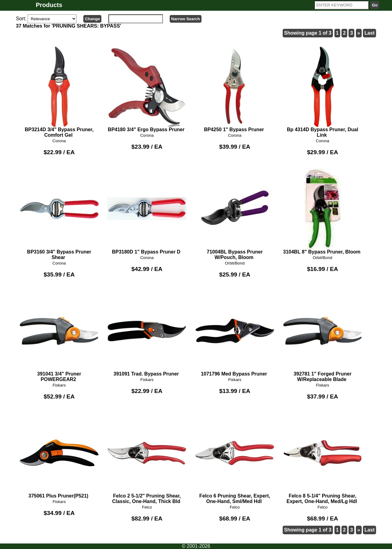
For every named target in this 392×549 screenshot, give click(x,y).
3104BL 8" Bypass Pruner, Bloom (323, 212)
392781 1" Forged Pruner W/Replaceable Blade (323, 336)
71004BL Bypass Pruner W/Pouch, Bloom (235, 214)
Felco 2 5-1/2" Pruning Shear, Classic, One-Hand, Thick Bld (147, 458)
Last (369, 33)
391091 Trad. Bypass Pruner (147, 334)
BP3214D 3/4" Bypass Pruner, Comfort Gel (59, 92)
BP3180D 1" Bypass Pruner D (147, 212)
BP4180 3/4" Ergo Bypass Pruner (147, 90)
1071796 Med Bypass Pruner (235, 334)
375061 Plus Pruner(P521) (59, 456)
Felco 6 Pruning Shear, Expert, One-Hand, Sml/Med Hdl (235, 458)
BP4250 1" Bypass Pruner (235, 90)
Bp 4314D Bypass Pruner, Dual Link (323, 92)
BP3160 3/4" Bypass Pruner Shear (59, 214)
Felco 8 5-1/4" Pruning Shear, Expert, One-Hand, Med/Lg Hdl (323, 458)
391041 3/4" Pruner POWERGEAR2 (59, 336)
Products (49, 5)
